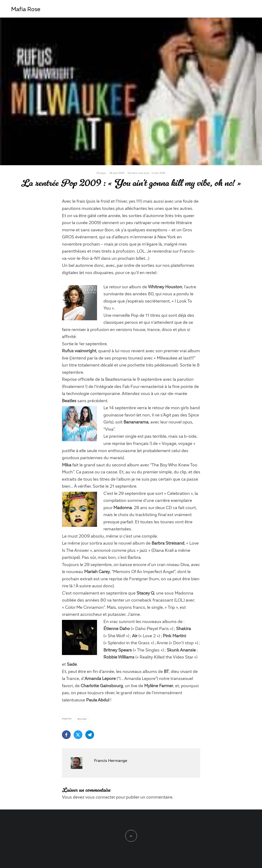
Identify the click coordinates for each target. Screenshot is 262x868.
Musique (101, 173)
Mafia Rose (26, 9)
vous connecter (100, 797)
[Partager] (66, 735)
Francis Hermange (111, 760)
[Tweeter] (78, 735)
